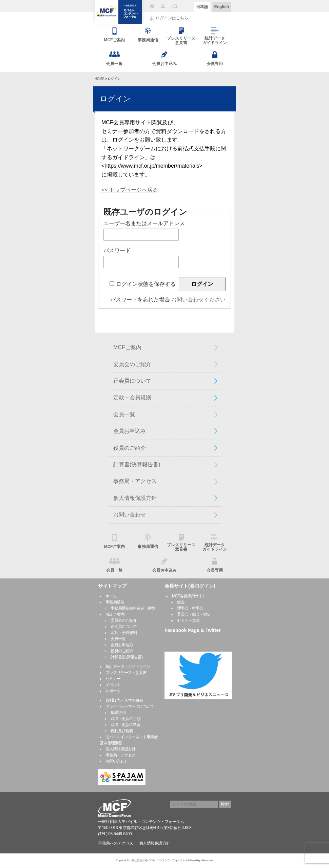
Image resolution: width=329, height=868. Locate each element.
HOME (99, 79)
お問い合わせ (130, 515)
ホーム (111, 596)
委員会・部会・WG (193, 614)
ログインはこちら (172, 18)
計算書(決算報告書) (137, 464)
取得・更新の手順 (125, 719)
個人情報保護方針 (135, 498)
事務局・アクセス (135, 481)
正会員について (132, 381)
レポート (113, 691)
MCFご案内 (127, 347)
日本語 (202, 7)
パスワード (117, 250)
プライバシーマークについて (130, 706)
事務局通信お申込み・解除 (133, 608)
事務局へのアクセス (116, 843)
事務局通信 (115, 602)
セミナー (113, 679)
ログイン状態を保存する (146, 284)
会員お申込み (130, 431)
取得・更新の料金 (125, 725)
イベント (113, 685)
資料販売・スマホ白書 (124, 700)
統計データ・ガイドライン (128, 666)
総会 (181, 602)
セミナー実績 (188, 620)
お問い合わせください (198, 300)
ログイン (115, 99)
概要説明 (118, 713)
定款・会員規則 (132, 397)
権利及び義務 (122, 731)
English (222, 7)
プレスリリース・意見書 (126, 673)
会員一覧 (124, 414)
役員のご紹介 (130, 448)
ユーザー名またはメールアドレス (144, 223)
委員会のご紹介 (132, 364)
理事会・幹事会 (190, 608)
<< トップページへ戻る (130, 190)
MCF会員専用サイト (189, 596)
